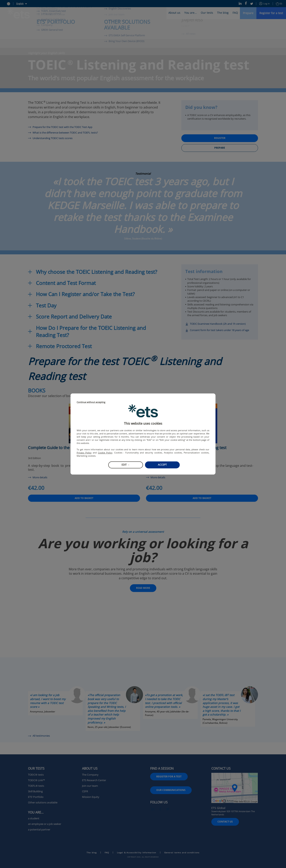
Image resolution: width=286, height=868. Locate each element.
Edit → (126, 465)
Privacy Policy (84, 453)
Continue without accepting (91, 402)
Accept (162, 465)
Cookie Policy (105, 453)
